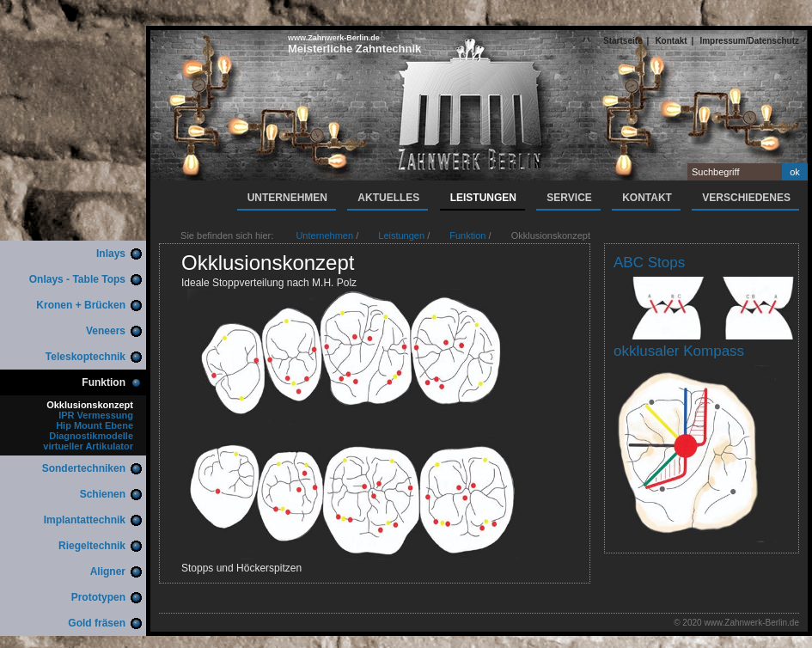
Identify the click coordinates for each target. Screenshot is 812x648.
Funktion (104, 382)
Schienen (103, 494)
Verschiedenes (746, 198)
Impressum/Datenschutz (749, 41)
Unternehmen (287, 198)
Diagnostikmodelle (91, 436)
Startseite (623, 41)
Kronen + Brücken (81, 305)
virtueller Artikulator (88, 446)
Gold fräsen (97, 623)
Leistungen (483, 198)
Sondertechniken (84, 468)
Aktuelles (388, 198)
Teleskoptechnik (85, 357)
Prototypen (98, 597)
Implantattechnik (85, 520)
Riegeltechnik (92, 546)
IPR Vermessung (96, 415)
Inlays (111, 254)
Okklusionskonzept (90, 405)
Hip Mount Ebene (95, 425)
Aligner (108, 572)
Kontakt (671, 41)
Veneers (106, 331)
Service (569, 198)
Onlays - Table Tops (77, 279)
